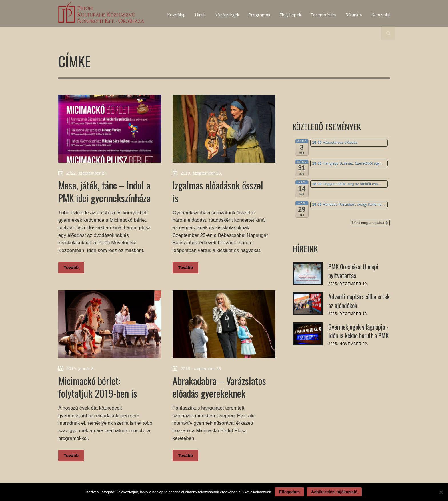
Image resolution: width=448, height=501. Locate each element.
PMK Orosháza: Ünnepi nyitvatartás (353, 271)
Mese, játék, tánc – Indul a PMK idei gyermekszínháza (104, 191)
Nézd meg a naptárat (370, 223)
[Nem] (441, 492)
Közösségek (227, 15)
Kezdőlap (176, 15)
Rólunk (354, 15)
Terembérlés (323, 15)
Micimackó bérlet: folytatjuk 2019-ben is (98, 387)
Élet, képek (290, 15)
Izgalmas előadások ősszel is (218, 191)
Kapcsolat (381, 15)
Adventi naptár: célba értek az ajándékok (359, 301)
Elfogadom (289, 492)
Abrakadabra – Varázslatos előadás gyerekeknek (219, 387)
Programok (259, 15)
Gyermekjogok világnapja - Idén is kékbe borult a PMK (358, 331)
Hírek (200, 15)
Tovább (71, 267)
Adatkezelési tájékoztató (334, 492)
